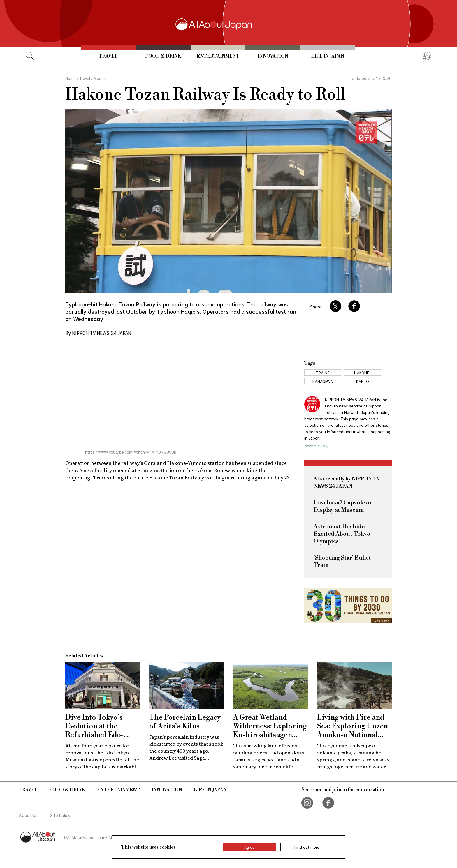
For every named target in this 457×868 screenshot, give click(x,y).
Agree (249, 847)
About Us (28, 815)
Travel (108, 56)
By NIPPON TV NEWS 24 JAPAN (98, 333)
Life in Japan (328, 56)
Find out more (307, 847)
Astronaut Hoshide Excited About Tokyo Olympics (342, 534)
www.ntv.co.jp (317, 445)
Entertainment (218, 56)
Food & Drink (163, 56)
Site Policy (60, 815)
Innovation (273, 56)
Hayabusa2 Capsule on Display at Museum (343, 507)
